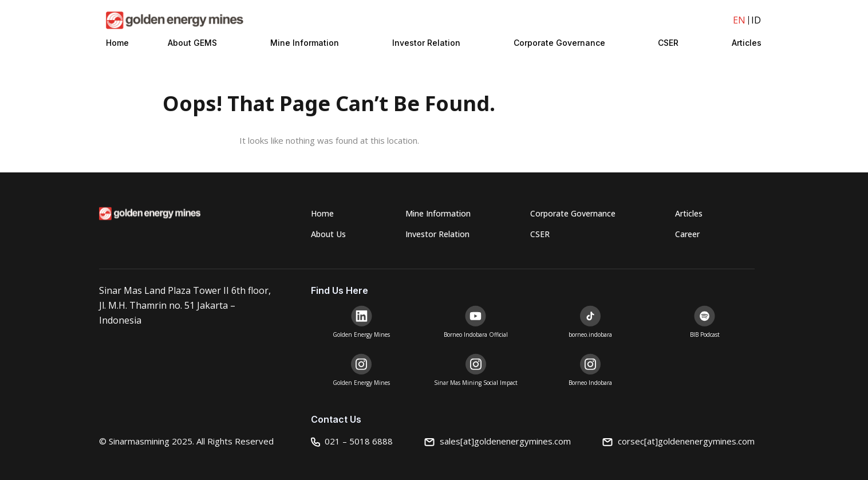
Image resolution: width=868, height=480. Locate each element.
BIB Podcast (705, 335)
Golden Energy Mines (361, 335)
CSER (668, 43)
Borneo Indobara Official (476, 335)
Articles (747, 43)
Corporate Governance (559, 43)
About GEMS (192, 43)
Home (117, 43)
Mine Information (305, 43)
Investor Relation (426, 43)
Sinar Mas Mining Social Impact (476, 383)
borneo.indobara (590, 335)
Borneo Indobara (590, 383)
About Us (328, 234)
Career (687, 234)
